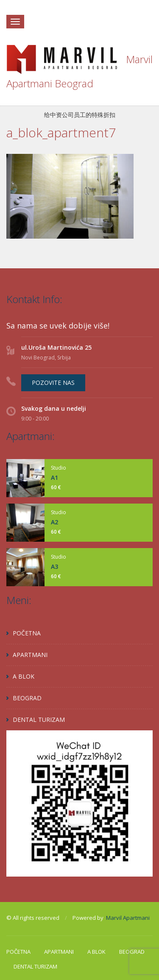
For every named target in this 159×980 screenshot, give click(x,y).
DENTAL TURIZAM (39, 720)
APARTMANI (30, 655)
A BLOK (24, 676)
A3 (54, 567)
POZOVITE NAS (53, 383)
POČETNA (27, 633)
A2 (54, 522)
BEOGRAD (27, 698)
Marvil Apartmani (128, 918)
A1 (54, 477)
